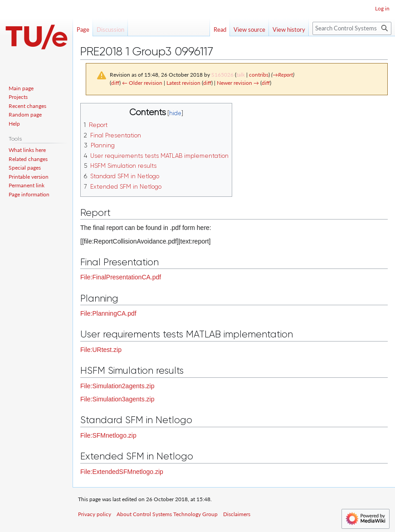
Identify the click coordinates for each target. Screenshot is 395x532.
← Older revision (142, 83)
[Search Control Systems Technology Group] (352, 28)
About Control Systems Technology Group (167, 514)
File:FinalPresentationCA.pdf (121, 277)
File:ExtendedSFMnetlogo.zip (122, 472)
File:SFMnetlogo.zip (108, 435)
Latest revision (183, 83)
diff (115, 83)
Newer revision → (238, 83)
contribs (259, 75)
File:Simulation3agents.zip (117, 399)
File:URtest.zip (101, 350)
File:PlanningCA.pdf (108, 313)
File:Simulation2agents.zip (117, 386)
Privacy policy (95, 514)
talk (241, 75)
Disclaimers (237, 514)
